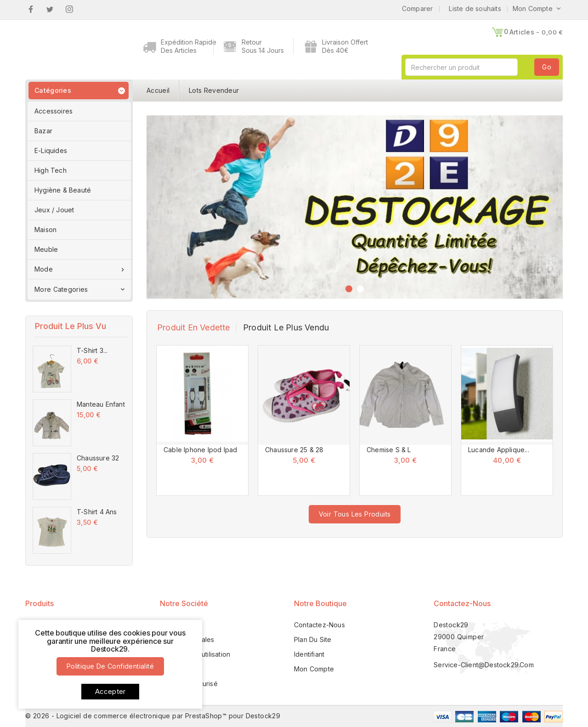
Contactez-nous (462, 603)
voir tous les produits (355, 514)
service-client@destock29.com (484, 665)
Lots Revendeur (214, 90)
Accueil (158, 90)
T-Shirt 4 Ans (97, 512)
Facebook (31, 9)
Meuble (46, 249)
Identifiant (309, 654)
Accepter (110, 691)
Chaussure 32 (98, 458)
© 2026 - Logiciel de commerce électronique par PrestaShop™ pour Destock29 (153, 716)
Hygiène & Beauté (63, 190)
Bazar (43, 131)
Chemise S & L (389, 450)
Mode (80, 269)
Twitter (50, 9)
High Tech (51, 170)
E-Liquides (51, 151)
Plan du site (313, 639)
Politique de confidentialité (110, 666)
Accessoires (54, 111)
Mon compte (314, 669)
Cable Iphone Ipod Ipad (200, 450)
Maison (45, 230)
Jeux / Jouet (54, 210)
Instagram (70, 9)
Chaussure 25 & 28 (294, 450)
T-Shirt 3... (92, 350)
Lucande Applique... (499, 450)
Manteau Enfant (101, 404)
